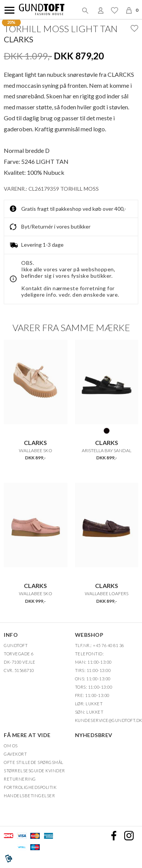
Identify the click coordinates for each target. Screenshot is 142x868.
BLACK (107, 431)
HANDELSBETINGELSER (29, 796)
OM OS (11, 746)
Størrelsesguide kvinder (34, 771)
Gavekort (15, 754)
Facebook (114, 836)
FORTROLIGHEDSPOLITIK (30, 787)
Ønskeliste (114, 10)
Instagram (129, 836)
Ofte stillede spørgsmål (34, 762)
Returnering (20, 779)
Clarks (19, 39)
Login (101, 10)
